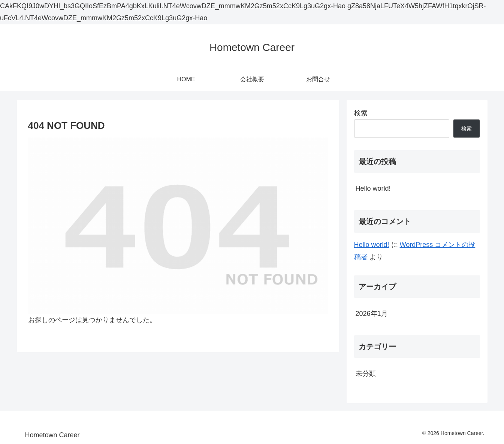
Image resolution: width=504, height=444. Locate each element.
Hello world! (373, 188)
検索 (361, 113)
